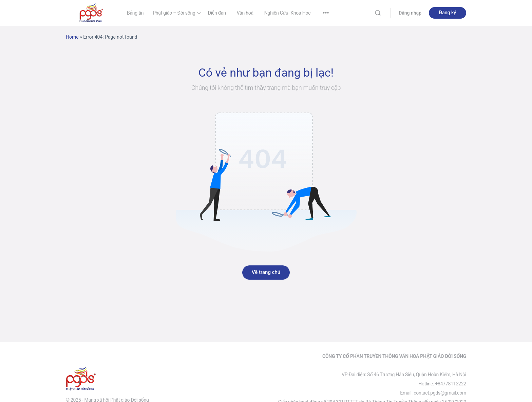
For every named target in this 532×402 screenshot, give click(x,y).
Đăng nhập (410, 13)
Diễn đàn (217, 13)
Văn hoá (245, 13)
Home (72, 37)
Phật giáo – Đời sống (174, 13)
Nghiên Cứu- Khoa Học (288, 13)
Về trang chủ (266, 272)
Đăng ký (448, 13)
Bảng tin (135, 13)
